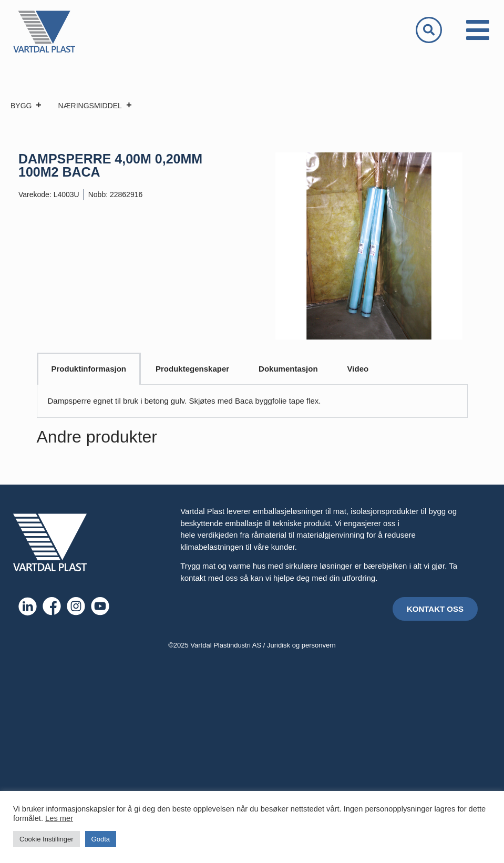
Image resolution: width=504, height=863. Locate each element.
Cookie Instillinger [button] (47, 839)
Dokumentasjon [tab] (288, 369)
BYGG (26, 106)
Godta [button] (101, 839)
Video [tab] (358, 369)
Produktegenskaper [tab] (192, 369)
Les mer (59, 818)
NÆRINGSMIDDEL (95, 106)
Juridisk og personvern (301, 645)
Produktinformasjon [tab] (89, 369)
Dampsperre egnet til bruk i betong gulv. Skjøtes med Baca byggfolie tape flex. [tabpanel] (184, 401)
